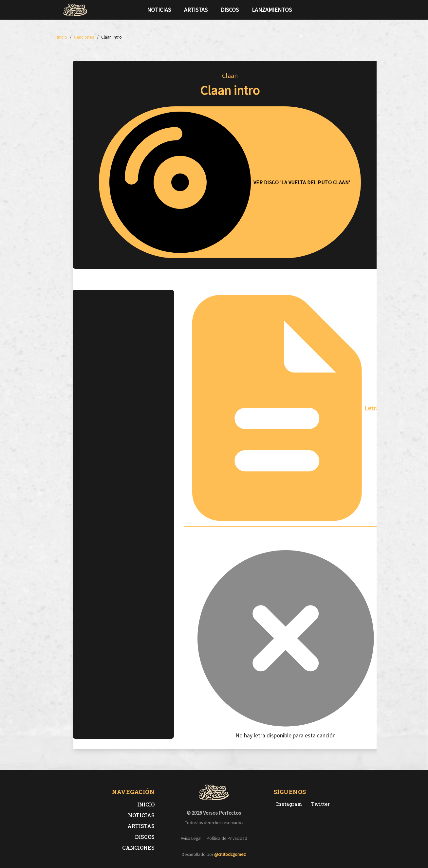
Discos (230, 10)
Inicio (146, 804)
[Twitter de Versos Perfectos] (319, 804)
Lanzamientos (272, 10)
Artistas (196, 10)
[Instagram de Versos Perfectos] (288, 804)
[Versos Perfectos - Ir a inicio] (75, 10)
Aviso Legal (191, 838)
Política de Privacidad (227, 838)
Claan (230, 75)
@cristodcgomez (230, 854)
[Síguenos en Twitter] (353, 10)
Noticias (159, 10)
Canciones (138, 848)
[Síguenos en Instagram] (363, 10)
